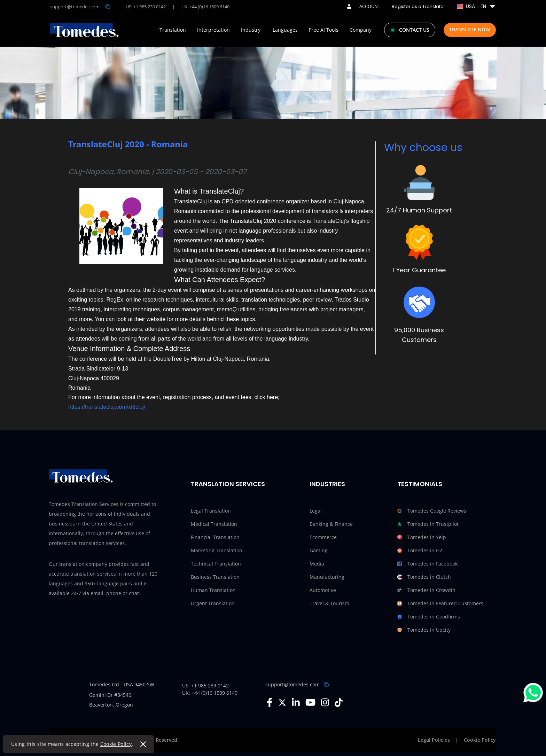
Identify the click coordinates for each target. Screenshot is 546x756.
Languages (285, 30)
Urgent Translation (213, 603)
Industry (251, 30)
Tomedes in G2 (420, 551)
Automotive (323, 590)
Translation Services (228, 484)
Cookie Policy (116, 744)
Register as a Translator (419, 6)
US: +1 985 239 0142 (146, 7)
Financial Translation (215, 537)
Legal (316, 511)
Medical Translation (214, 524)
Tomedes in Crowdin (426, 590)
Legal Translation (211, 511)
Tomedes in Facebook (427, 564)
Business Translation (215, 577)
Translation (173, 30)
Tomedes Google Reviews (432, 511)
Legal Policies (434, 740)
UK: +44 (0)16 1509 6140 (205, 7)
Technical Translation (216, 564)
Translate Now (470, 29)
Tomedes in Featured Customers (440, 603)
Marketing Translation (217, 550)
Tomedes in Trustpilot (428, 524)
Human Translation (213, 590)
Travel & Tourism (329, 603)
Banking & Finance (331, 524)
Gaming (319, 550)
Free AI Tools (324, 30)
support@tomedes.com (292, 684)
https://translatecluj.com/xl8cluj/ (107, 407)
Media (317, 564)
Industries (327, 484)
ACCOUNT (364, 6)
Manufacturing (327, 577)
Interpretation (213, 30)
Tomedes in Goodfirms (429, 617)
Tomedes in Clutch (424, 577)
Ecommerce (323, 537)
